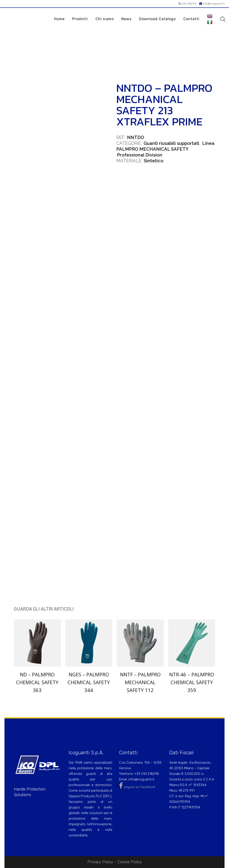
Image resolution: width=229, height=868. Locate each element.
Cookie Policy (130, 862)
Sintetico (154, 161)
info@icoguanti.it (212, 4)
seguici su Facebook (137, 787)
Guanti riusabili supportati (171, 143)
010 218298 (188, 4)
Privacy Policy (100, 862)
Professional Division (140, 155)
